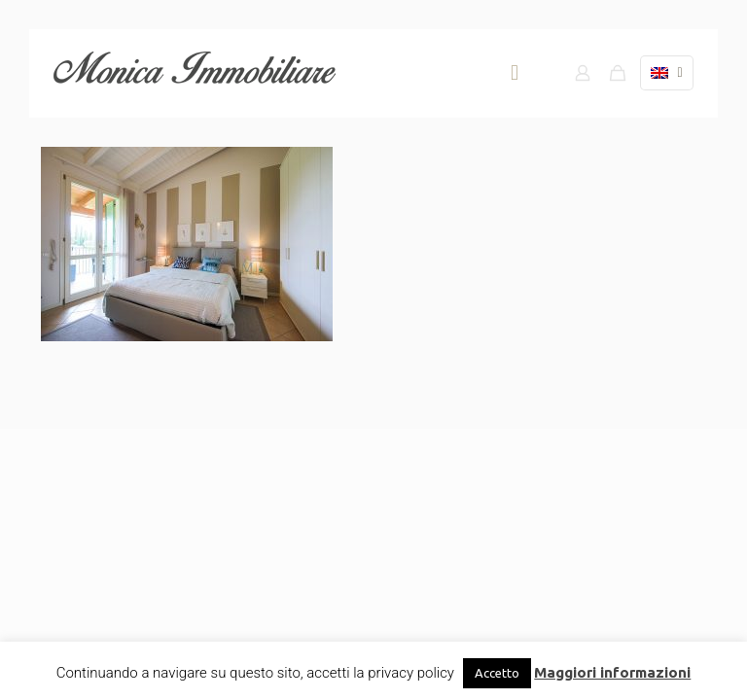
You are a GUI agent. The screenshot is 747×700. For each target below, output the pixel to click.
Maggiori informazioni (612, 672)
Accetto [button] (497, 673)
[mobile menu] (515, 73)
